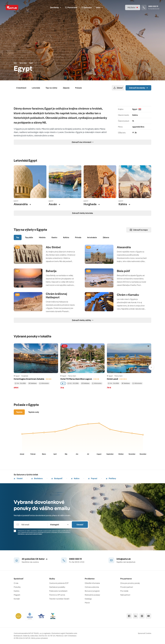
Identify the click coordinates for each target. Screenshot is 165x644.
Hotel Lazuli (113, 379)
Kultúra (66, 237)
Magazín (17, 595)
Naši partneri (125, 595)
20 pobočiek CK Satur (35, 559)
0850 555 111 (75, 559)
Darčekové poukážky (57, 587)
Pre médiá (124, 591)
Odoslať (80, 525)
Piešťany (111, 478)
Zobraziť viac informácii (82, 142)
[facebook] (129, 616)
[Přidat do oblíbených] (55, 346)
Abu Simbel (53, 247)
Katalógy (88, 599)
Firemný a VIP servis (57, 595)
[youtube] (148, 616)
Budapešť (57, 478)
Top (18, 237)
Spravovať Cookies (145, 633)
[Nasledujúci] (151, 367)
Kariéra (16, 591)
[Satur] (12, 7)
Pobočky (17, 587)
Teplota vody (34, 412)
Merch (87, 603)
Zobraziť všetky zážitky (83, 320)
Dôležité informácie (92, 583)
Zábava (106, 237)
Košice (75, 478)
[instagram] (142, 616)
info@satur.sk (124, 559)
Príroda (78, 237)
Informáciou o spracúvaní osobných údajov (30, 534)
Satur (99, 7)
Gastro (54, 237)
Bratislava (37, 478)
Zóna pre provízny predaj (130, 583)
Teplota (19, 412)
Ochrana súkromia (92, 587)
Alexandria (124, 247)
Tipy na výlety (51, 88)
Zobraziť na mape (139, 230)
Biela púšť (123, 271)
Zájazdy (66, 88)
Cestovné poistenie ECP (59, 583)
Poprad (93, 478)
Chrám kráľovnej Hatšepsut (56, 296)
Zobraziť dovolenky (138, 88)
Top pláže (29, 237)
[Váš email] (31, 525)
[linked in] (136, 616)
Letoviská (36, 88)
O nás (16, 583)
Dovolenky (55, 7)
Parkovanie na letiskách (58, 591)
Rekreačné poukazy (92, 595)
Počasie (78, 88)
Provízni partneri (127, 587)
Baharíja (51, 271)
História (42, 237)
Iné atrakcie (92, 237)
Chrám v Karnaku (128, 295)
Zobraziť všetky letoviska (82, 213)
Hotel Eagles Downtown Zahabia (29, 379)
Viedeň (18, 478)
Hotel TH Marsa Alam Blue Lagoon (76, 379)
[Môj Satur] (133, 7)
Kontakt (17, 599)
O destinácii (21, 88)
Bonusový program (92, 591)
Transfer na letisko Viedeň (59, 599)
